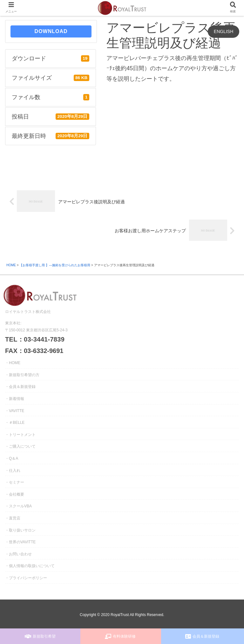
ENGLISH (224, 31)
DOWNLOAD (51, 31)
